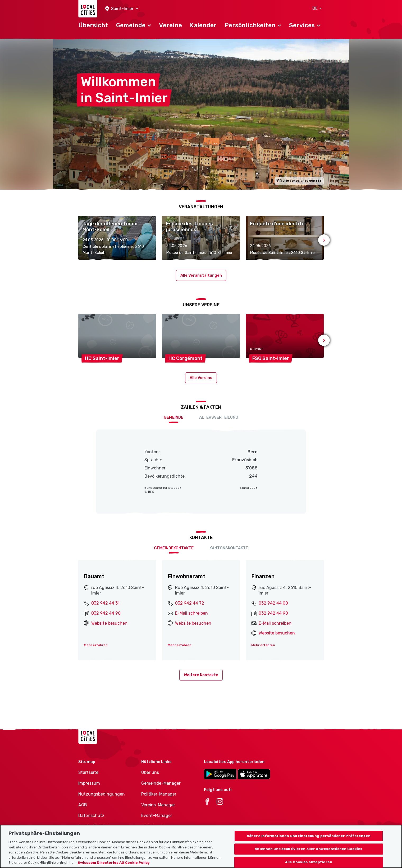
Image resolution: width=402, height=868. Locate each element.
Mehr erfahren (96, 645)
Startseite (88, 772)
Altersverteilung (219, 417)
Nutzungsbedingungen (102, 794)
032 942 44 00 (273, 603)
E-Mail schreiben (191, 613)
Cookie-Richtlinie (95, 826)
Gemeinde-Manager (161, 783)
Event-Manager (157, 816)
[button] (122, 9)
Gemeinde (173, 417)
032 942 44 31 (105, 603)
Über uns (150, 772)
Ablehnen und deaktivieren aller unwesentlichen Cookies (309, 855)
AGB (83, 805)
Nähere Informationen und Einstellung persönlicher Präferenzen (309, 842)
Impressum (89, 783)
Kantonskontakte (229, 548)
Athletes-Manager (159, 826)
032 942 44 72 (190, 603)
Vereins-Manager (158, 805)
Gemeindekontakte (174, 548)
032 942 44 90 (106, 613)
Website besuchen (109, 623)
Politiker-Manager (159, 794)
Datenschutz (91, 816)
